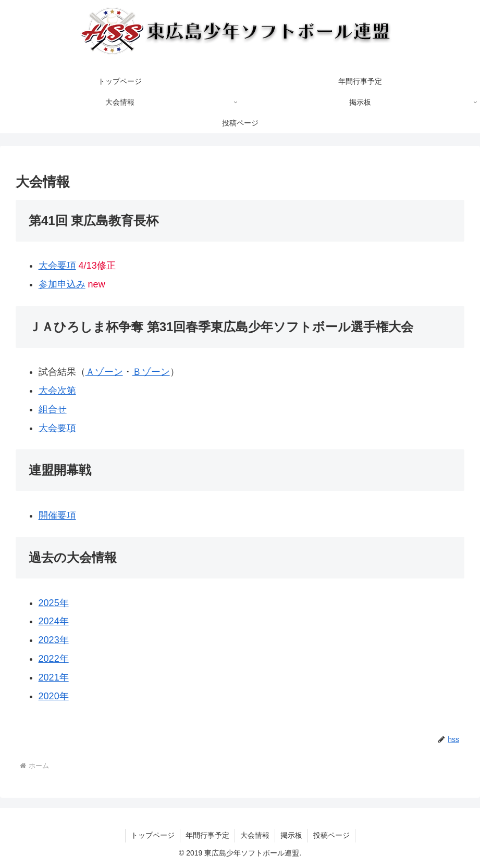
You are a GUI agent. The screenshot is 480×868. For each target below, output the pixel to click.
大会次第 (57, 391)
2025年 (54, 603)
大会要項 (57, 266)
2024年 (54, 621)
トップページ (153, 835)
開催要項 (57, 515)
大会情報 (255, 835)
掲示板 (291, 835)
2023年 (54, 640)
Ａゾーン (104, 372)
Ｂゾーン (151, 372)
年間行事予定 (207, 835)
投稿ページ (331, 835)
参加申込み (62, 284)
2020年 (54, 696)
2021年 (54, 677)
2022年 (54, 659)
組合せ (53, 409)
